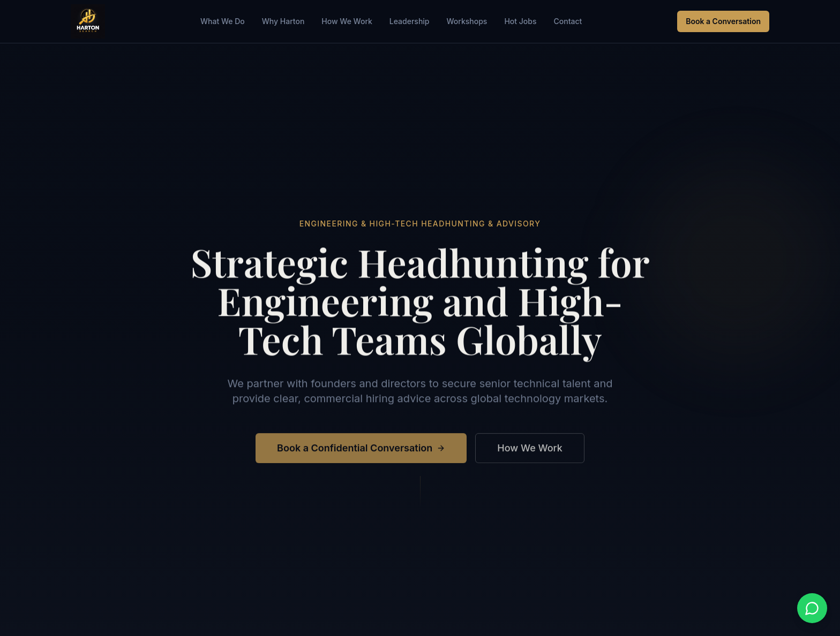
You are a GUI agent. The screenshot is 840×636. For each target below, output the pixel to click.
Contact (568, 21)
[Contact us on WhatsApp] (812, 608)
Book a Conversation (723, 21)
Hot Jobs (520, 21)
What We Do (223, 21)
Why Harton (283, 21)
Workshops (467, 21)
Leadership (410, 21)
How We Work (347, 21)
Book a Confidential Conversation (361, 450)
